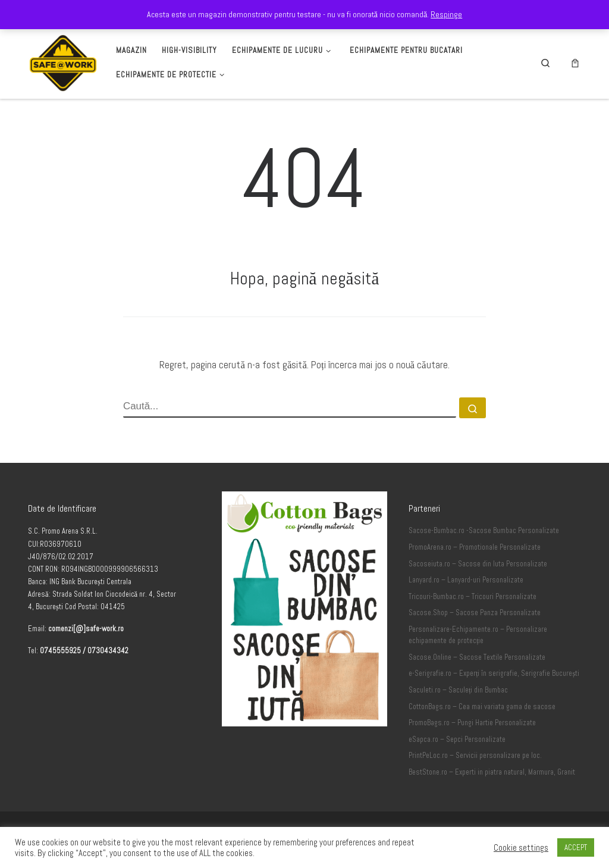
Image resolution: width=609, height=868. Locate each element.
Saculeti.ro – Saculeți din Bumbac (459, 690)
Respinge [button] (446, 14)
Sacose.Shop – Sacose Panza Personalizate (475, 613)
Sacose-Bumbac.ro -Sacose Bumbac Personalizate (484, 531)
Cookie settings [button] (521, 848)
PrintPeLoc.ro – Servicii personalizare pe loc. (475, 756)
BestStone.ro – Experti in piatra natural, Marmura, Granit (492, 772)
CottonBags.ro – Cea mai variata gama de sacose (482, 707)
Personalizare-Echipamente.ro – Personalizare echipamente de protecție (478, 635)
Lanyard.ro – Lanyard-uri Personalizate (466, 580)
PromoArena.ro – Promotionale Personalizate (475, 547)
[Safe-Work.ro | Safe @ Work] (63, 61)
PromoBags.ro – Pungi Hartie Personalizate (472, 723)
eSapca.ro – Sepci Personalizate (457, 739)
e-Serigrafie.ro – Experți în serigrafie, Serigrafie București (494, 673)
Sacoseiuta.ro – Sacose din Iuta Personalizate (478, 564)
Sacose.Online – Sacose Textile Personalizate (477, 657)
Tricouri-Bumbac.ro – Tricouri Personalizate (473, 597)
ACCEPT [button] (576, 847)
